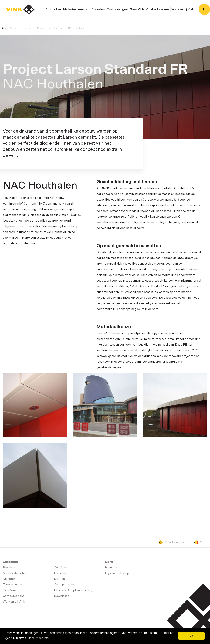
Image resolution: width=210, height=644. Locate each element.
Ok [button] (191, 636)
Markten (60, 573)
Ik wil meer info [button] (38, 638)
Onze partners (64, 585)
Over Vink (137, 9)
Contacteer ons (158, 9)
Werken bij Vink (183, 9)
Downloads (62, 596)
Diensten (98, 9)
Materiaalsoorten (76, 9)
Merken (13, 28)
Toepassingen (117, 9)
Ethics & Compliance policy (73, 590)
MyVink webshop (172, 542)
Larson (27, 28)
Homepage (20, 9)
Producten (53, 9)
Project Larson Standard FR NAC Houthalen (61, 28)
